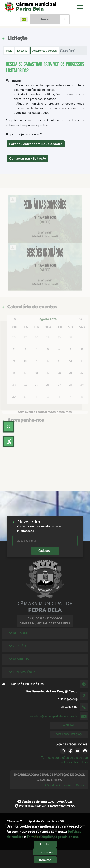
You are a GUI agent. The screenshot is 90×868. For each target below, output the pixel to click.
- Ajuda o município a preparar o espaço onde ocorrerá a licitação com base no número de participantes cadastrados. (49, 108)
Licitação (22, 51)
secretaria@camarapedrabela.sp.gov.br (53, 716)
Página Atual (67, 50)
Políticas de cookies (74, 762)
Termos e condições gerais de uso (64, 758)
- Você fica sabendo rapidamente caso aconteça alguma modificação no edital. (49, 88)
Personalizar (45, 852)
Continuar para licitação (28, 158)
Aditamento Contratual (45, 51)
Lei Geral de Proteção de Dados (63, 785)
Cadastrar (45, 551)
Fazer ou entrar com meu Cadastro (36, 144)
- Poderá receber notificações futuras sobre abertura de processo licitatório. (49, 97)
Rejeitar (45, 860)
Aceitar (45, 844)
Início (9, 51)
